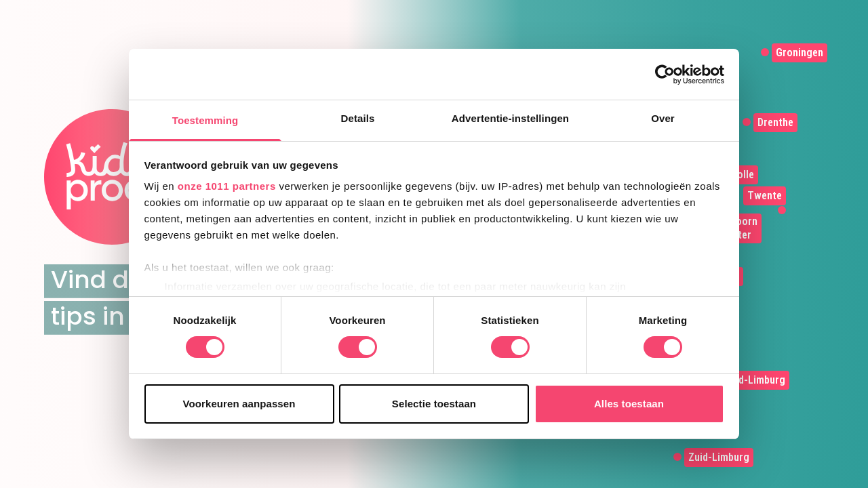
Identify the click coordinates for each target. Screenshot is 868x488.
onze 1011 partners (227, 186)
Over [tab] (663, 118)
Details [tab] (358, 118)
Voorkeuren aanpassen (239, 404)
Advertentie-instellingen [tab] (510, 118)
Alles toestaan (629, 404)
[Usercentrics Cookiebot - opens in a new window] (665, 75)
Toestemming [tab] (205, 120)
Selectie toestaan (434, 404)
